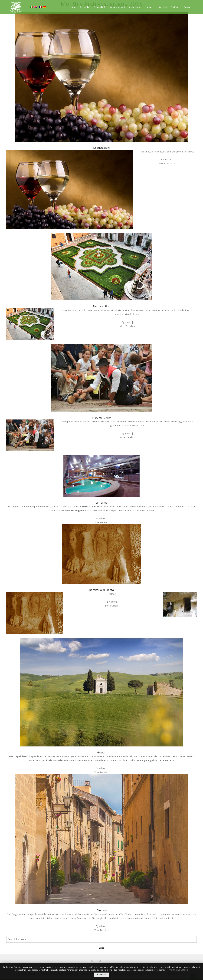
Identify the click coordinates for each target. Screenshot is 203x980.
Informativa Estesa (178, 970)
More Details (167, 163)
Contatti (189, 7)
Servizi (163, 7)
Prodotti (149, 7)
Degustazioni (117, 7)
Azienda (85, 7)
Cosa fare (135, 7)
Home (72, 7)
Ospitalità (100, 7)
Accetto (102, 975)
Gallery (175, 7)
